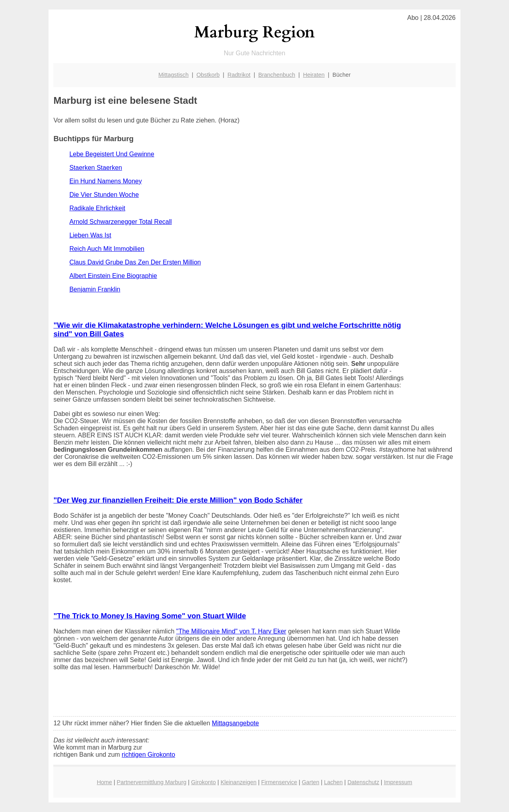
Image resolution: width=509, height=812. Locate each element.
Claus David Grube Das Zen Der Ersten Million (135, 262)
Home (104, 782)
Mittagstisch (173, 75)
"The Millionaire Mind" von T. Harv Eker (231, 631)
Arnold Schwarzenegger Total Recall (120, 222)
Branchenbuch (277, 75)
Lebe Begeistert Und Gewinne (112, 154)
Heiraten (314, 75)
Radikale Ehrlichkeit (97, 208)
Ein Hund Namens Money (105, 181)
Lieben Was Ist (90, 235)
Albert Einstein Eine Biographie (113, 276)
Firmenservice (279, 782)
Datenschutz (363, 782)
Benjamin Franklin (95, 289)
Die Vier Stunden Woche (104, 195)
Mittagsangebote (235, 723)
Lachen (333, 782)
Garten (311, 782)
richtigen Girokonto (148, 755)
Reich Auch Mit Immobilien (107, 249)
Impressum (398, 782)
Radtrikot (239, 75)
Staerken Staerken (96, 168)
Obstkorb (208, 75)
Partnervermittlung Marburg (152, 782)
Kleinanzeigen (239, 782)
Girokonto (203, 782)
